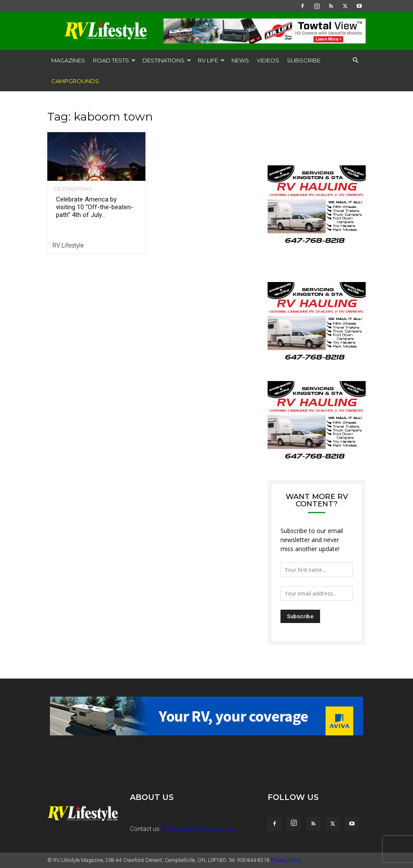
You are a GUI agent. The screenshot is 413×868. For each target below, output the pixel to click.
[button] (355, 60)
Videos (268, 60)
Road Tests (114, 60)
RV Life (211, 60)
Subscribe (304, 60)
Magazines (68, 60)
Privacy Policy (287, 860)
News (240, 60)
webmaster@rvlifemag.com (200, 829)
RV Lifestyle (68, 245)
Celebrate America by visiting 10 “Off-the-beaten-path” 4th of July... (95, 207)
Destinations (167, 60)
